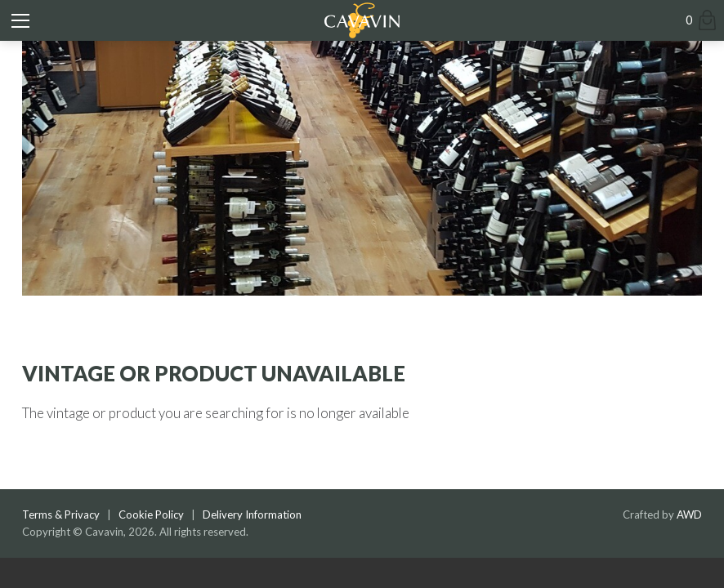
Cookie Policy (151, 514)
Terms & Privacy (61, 514)
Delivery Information (252, 514)
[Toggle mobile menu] (20, 20)
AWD (689, 514)
